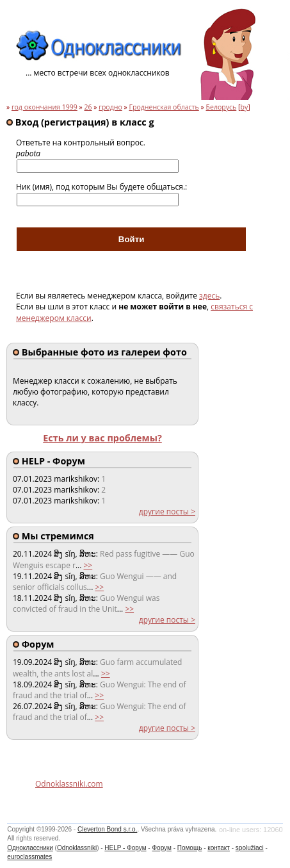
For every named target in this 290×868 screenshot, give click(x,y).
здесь (209, 296)
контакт (219, 848)
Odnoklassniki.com (69, 784)
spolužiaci (250, 848)
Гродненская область (164, 107)
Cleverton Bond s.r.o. (107, 829)
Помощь (190, 848)
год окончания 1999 (44, 107)
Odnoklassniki (77, 848)
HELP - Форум (125, 848)
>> (88, 565)
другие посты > (167, 512)
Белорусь (222, 107)
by (244, 107)
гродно (110, 107)
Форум (161, 848)
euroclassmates (29, 857)
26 (88, 107)
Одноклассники (30, 848)
